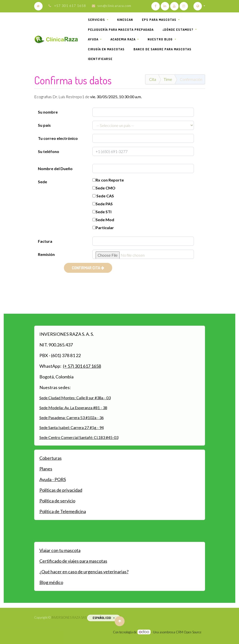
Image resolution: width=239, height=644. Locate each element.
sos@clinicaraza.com (114, 6)
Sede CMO (104, 188)
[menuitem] (125, 20)
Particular (103, 228)
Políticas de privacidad (61, 490)
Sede (42, 182)
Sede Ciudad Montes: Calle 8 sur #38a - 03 (75, 398)
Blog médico (51, 582)
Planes (46, 469)
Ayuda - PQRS (53, 479)
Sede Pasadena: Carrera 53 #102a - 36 (72, 417)
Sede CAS (103, 196)
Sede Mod (103, 220)
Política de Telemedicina (63, 511)
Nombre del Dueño (55, 169)
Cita (153, 79)
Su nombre (48, 112)
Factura (45, 241)
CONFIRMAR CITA (88, 268)
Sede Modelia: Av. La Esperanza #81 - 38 (73, 408)
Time (168, 79)
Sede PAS (103, 204)
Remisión (46, 254)
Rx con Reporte (108, 180)
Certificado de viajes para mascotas (73, 561)
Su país (44, 125)
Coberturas (51, 458)
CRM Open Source (189, 632)
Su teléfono (49, 151)
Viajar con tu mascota (60, 550)
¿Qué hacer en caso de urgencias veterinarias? (84, 572)
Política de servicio (57, 501)
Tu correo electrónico (58, 138)
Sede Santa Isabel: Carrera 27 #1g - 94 (72, 427)
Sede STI (102, 212)
